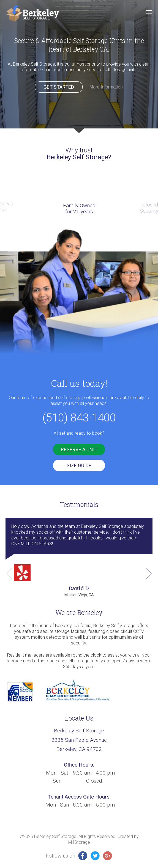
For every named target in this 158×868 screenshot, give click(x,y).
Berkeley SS (32, 14)
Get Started (59, 87)
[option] (79, 67)
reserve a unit (79, 449)
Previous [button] (9, 573)
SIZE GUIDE (79, 465)
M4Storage (79, 842)
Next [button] (149, 573)
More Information (106, 87)
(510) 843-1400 (79, 418)
